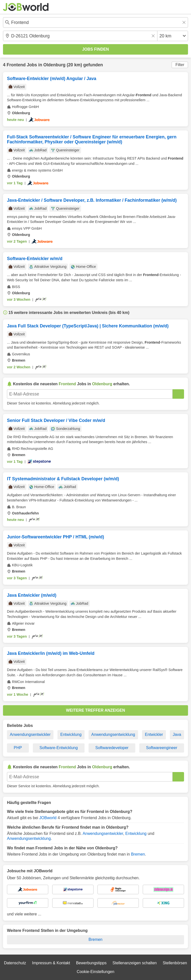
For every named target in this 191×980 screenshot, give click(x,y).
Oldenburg (54, 65)
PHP (18, 748)
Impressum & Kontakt (51, 963)
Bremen (138, 854)
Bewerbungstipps (91, 963)
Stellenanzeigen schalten (135, 963)
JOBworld (48, 818)
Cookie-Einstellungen (95, 972)
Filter (180, 65)
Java (177, 735)
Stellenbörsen (175, 963)
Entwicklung (71, 735)
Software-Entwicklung (59, 748)
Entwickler (154, 735)
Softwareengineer (162, 748)
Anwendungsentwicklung (113, 735)
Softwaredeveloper (112, 748)
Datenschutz (15, 963)
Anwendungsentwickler (30, 735)
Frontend (16, 65)
